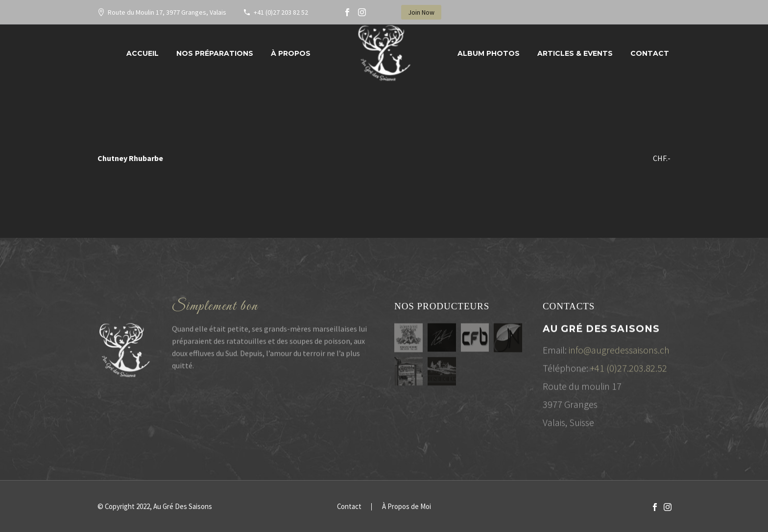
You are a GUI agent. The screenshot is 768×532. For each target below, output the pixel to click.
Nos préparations (215, 53)
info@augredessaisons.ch (619, 353)
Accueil (143, 53)
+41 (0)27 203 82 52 (281, 12)
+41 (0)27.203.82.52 (629, 371)
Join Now (421, 12)
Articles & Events (575, 53)
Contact (650, 53)
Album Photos (489, 53)
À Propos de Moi (407, 507)
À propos (291, 53)
